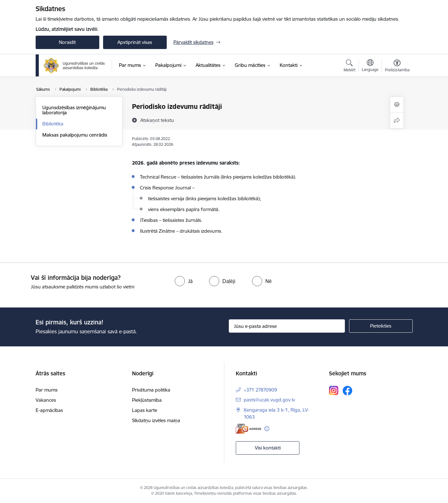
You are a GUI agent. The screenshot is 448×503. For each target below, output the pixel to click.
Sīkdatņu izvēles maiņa (156, 420)
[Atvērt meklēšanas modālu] (350, 67)
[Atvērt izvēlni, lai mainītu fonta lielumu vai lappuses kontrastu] (397, 67)
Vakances (46, 400)
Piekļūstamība (147, 400)
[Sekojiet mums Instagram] (334, 390)
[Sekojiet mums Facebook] (347, 391)
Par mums (47, 390)
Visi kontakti (268, 448)
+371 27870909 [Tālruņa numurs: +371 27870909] (260, 390)
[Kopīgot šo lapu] (397, 120)
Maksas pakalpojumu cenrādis (75, 135)
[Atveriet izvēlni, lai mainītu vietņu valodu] (370, 66)
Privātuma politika (151, 390)
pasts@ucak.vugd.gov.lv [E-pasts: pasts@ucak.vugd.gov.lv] (269, 400)
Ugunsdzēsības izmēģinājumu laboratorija (74, 110)
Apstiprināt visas (135, 42)
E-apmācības (49, 410)
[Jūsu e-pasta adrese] (287, 326)
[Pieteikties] (381, 326)
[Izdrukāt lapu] (397, 105)
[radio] (184, 281)
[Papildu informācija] (267, 429)
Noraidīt (67, 42)
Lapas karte (145, 410)
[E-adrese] (248, 429)
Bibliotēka (53, 124)
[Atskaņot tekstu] (157, 120)
